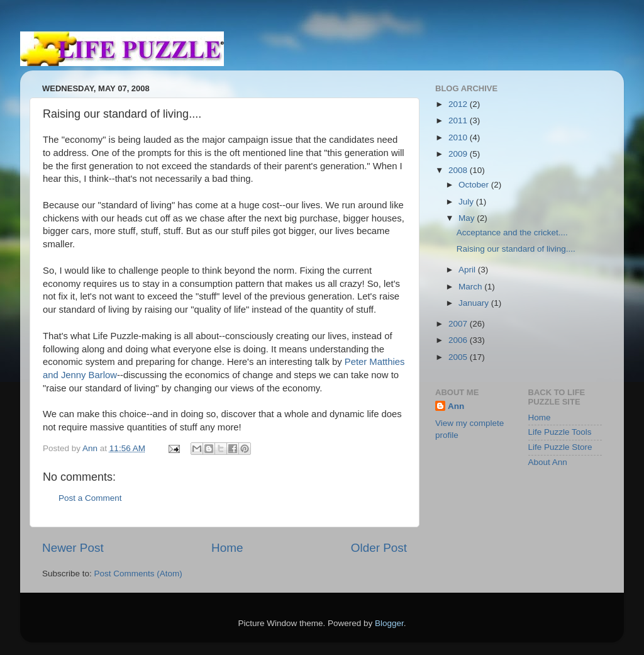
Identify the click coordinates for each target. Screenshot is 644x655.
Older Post (379, 548)
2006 (459, 340)
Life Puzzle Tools (560, 432)
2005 (459, 357)
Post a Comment (90, 498)
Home (227, 548)
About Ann (548, 462)
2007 (459, 324)
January (475, 303)
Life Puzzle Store (560, 447)
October (475, 185)
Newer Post (73, 548)
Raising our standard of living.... (516, 249)
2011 (459, 120)
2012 (459, 104)
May (468, 218)
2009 (459, 154)
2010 (459, 137)
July (467, 202)
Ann (456, 406)
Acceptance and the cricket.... (512, 232)
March (471, 287)
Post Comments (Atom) (138, 574)
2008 (459, 170)
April (468, 270)
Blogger (389, 623)
